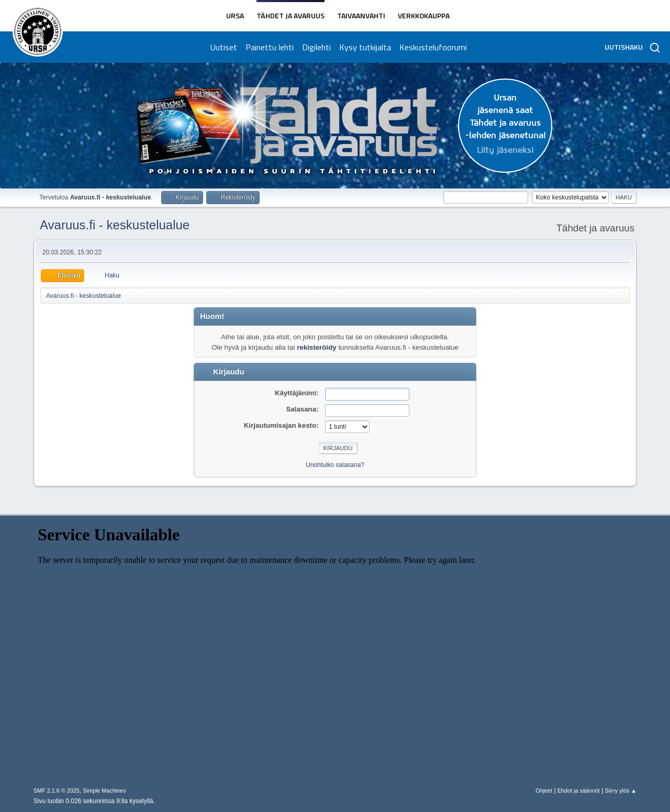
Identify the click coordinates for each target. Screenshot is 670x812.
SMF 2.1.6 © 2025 (57, 791)
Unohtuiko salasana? (335, 465)
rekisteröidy (317, 347)
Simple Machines (104, 791)
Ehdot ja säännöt (579, 791)
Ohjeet (544, 791)
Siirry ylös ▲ (621, 791)
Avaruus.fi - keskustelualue (115, 225)
